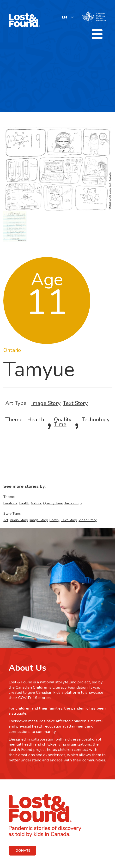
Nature (36, 503)
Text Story (75, 403)
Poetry (54, 520)
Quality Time (63, 422)
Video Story (88, 520)
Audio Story (19, 520)
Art (6, 520)
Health (36, 419)
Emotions (10, 503)
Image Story (46, 403)
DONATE (23, 850)
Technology (96, 419)
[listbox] (68, 17)
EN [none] (64, 17)
